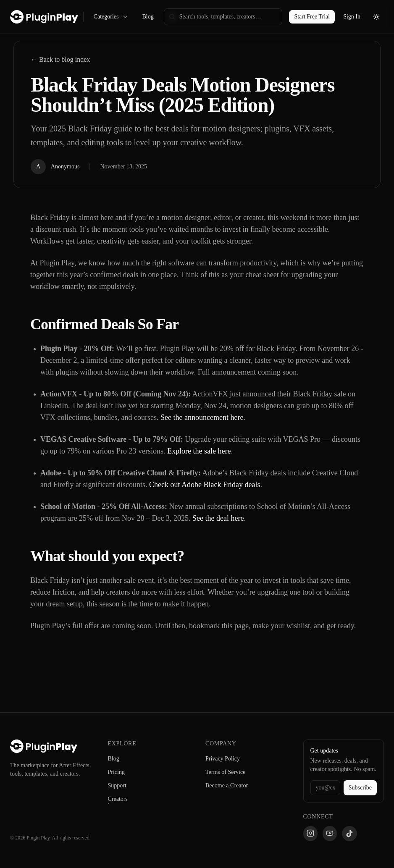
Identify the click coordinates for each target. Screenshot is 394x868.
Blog (148, 17)
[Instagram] (310, 834)
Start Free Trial (312, 17)
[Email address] (325, 788)
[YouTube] (330, 834)
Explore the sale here (199, 451)
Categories (111, 17)
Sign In (352, 17)
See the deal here (218, 518)
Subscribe (360, 788)
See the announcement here (202, 417)
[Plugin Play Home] (44, 746)
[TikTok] (349, 834)
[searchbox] (223, 17)
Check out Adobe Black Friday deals (205, 485)
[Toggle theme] (376, 17)
